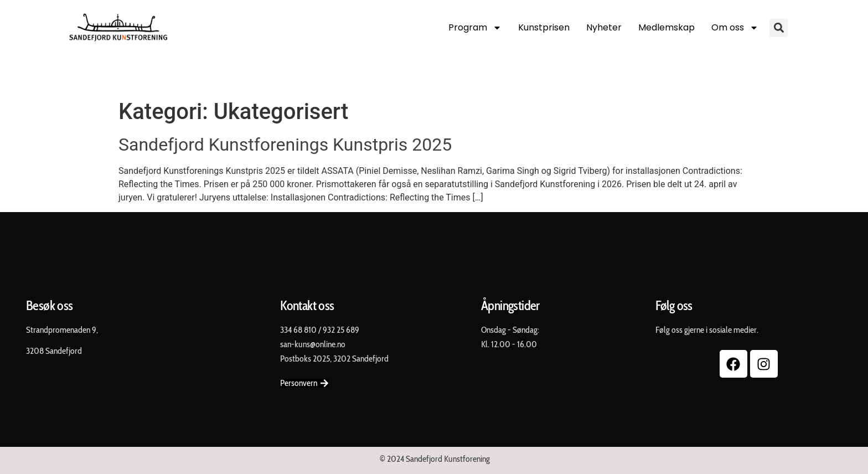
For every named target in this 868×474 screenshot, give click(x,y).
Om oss (735, 28)
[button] (779, 28)
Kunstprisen (544, 27)
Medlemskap (666, 27)
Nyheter (604, 27)
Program (475, 28)
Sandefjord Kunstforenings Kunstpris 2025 (285, 145)
